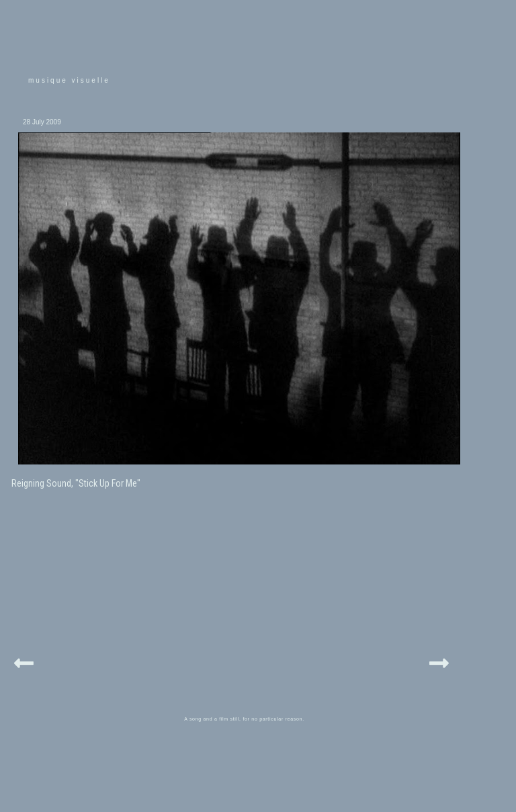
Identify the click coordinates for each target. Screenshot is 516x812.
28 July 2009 (42, 122)
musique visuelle (69, 80)
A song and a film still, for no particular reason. (244, 719)
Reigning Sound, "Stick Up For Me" (76, 483)
